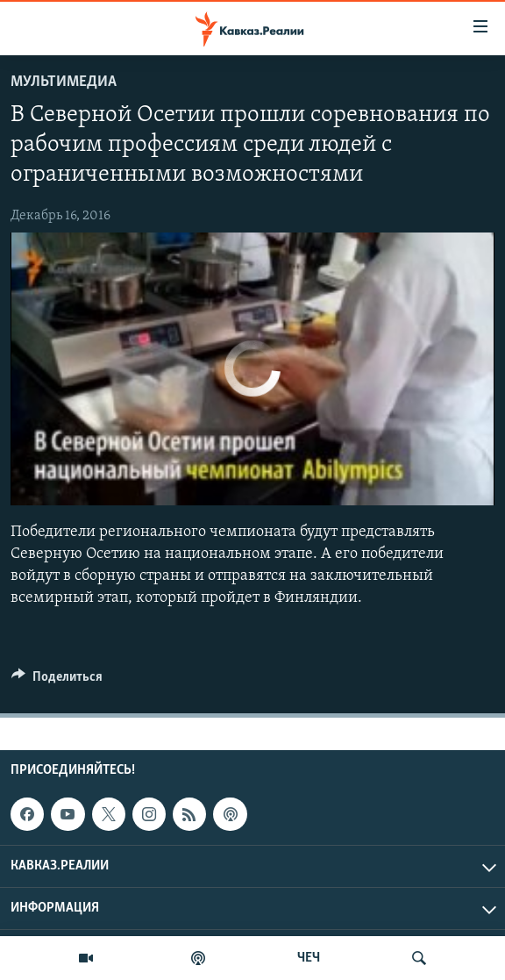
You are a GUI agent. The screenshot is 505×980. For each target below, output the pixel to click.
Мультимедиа (64, 82)
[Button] (57, 681)
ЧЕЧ (309, 958)
